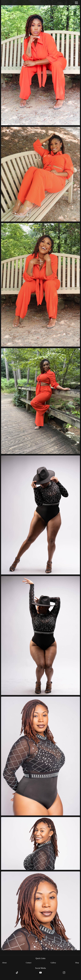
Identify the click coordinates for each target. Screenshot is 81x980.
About (4, 963)
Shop (77, 963)
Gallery (53, 963)
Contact (29, 963)
